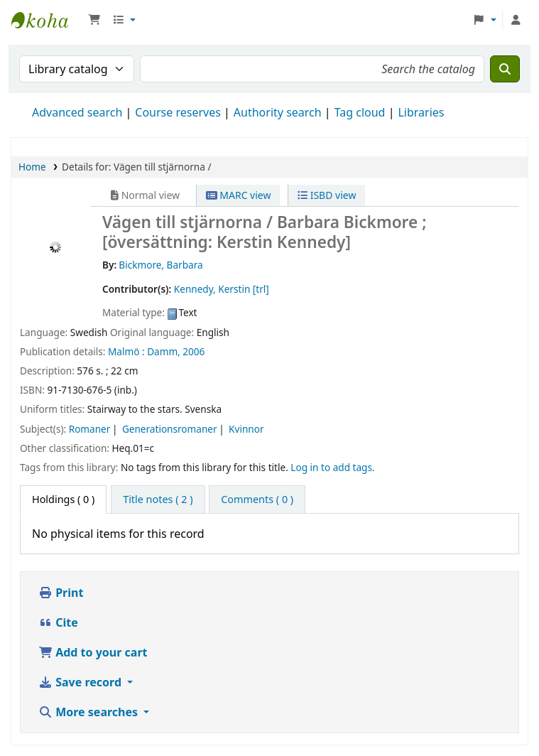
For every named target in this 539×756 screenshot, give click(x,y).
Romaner (90, 429)
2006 (194, 351)
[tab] (158, 499)
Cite (58, 622)
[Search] (505, 69)
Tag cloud (360, 112)
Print (61, 593)
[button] (94, 20)
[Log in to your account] (516, 20)
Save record (81, 682)
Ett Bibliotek (47, 20)
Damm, (164, 351)
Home (32, 167)
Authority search (278, 112)
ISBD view (327, 195)
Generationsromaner (170, 429)
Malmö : (126, 351)
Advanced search (77, 112)
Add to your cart (93, 652)
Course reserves (178, 112)
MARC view (239, 195)
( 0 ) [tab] (63, 499)
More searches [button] (89, 712)
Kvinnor (246, 429)
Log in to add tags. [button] (332, 467)
